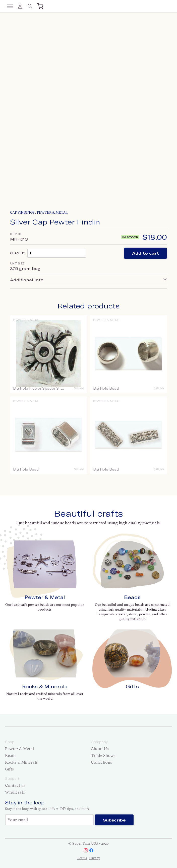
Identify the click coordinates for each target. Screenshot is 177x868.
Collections (101, 762)
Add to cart (145, 253)
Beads (132, 597)
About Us (100, 749)
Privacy (94, 858)
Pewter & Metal (52, 213)
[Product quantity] (57, 253)
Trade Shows (103, 756)
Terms (82, 858)
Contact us (15, 785)
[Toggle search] (30, 6)
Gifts (132, 686)
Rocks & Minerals (45, 686)
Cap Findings (22, 213)
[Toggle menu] (10, 6)
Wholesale (15, 792)
